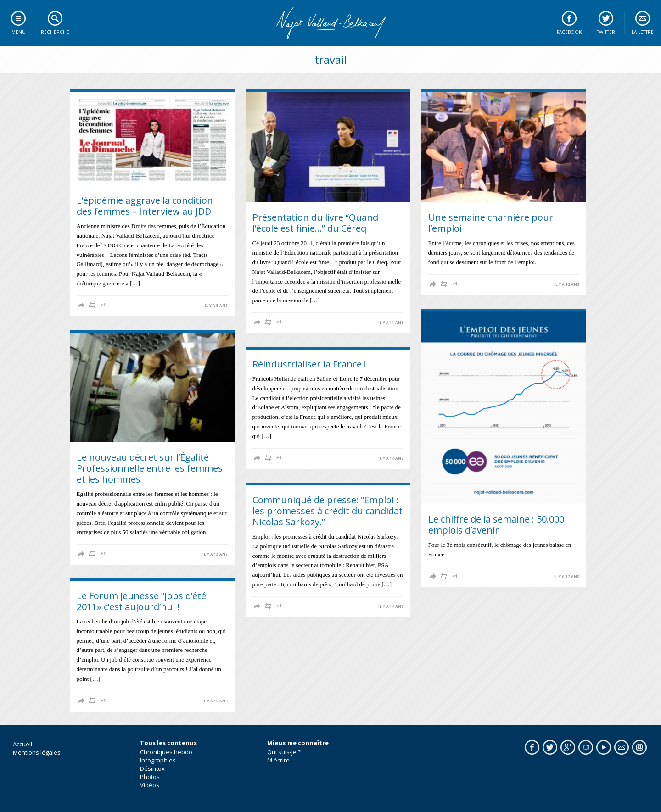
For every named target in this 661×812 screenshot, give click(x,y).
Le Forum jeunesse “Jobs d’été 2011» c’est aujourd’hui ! (141, 601)
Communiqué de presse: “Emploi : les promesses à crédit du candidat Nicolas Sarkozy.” (328, 511)
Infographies (158, 760)
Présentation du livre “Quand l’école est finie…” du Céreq (315, 223)
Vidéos (150, 785)
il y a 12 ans (567, 284)
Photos (150, 777)
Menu (19, 32)
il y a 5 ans (216, 306)
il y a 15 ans (215, 701)
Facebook (569, 32)
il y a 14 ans (391, 458)
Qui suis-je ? (284, 752)
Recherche (55, 32)
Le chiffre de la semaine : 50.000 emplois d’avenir (496, 525)
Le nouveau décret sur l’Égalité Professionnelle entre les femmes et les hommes (150, 468)
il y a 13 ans (215, 554)
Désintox (152, 768)
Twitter (606, 32)
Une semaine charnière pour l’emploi (491, 223)
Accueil (22, 744)
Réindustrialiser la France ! (309, 364)
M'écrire (278, 760)
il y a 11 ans (391, 323)
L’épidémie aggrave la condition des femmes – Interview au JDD (145, 206)
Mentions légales (37, 752)
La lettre (643, 32)
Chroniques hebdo (166, 752)
